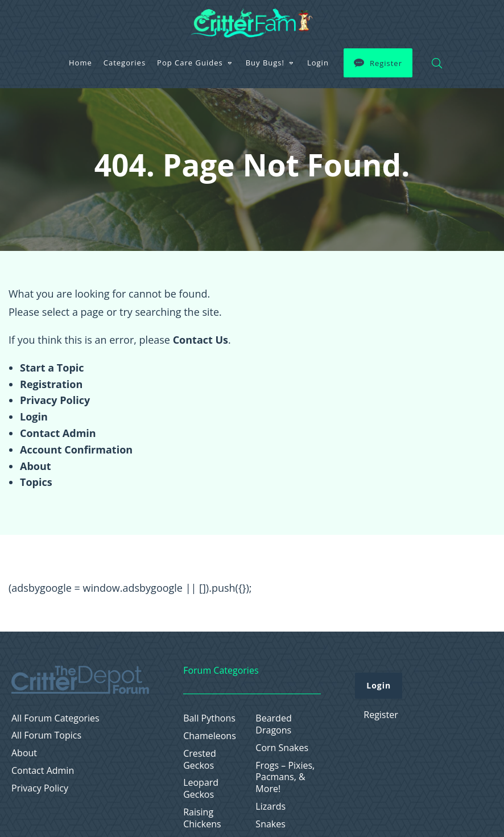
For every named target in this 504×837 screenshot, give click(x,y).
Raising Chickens (202, 818)
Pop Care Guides (190, 63)
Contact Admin (58, 433)
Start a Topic (52, 368)
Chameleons (210, 736)
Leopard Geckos (201, 789)
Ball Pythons (209, 718)
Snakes (270, 824)
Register (386, 63)
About (36, 466)
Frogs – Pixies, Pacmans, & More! (285, 777)
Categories (125, 63)
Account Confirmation (76, 450)
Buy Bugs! (265, 63)
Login (318, 63)
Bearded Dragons (273, 724)
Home (80, 63)
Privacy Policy (55, 400)
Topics (36, 482)
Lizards (270, 807)
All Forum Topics (46, 735)
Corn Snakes (282, 748)
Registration (51, 384)
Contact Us (201, 340)
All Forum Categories (55, 718)
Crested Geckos (200, 760)
